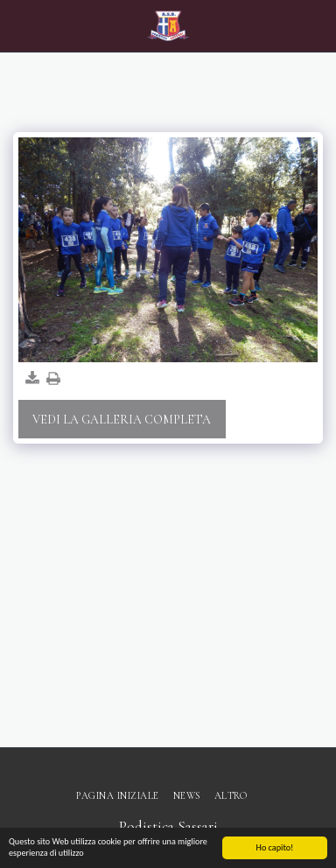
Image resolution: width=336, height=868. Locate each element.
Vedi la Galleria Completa (122, 420)
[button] (19, 25)
